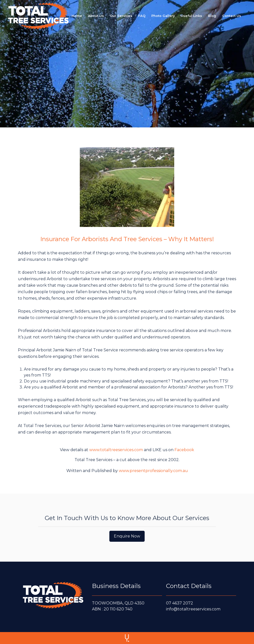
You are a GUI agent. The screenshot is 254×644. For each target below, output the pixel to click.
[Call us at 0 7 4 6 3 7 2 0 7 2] (201, 603)
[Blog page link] (212, 16)
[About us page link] (96, 16)
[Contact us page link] (232, 16)
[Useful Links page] (191, 16)
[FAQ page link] (142, 16)
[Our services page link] (121, 16)
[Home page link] (77, 16)
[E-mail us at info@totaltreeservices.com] (201, 609)
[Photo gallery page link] (163, 16)
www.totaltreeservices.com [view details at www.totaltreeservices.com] (116, 450)
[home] (38, 16)
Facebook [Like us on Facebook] (184, 450)
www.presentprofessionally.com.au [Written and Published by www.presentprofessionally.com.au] (153, 471)
